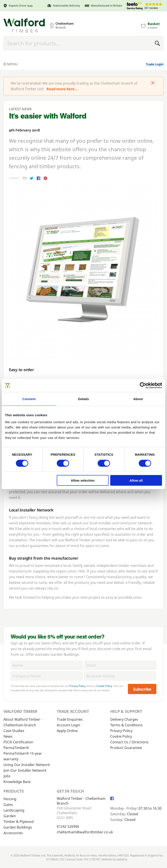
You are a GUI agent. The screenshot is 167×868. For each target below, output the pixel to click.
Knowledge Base (17, 782)
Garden (10, 816)
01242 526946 (68, 826)
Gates (8, 805)
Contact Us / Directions (129, 742)
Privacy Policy (78, 686)
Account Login (68, 725)
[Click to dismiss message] (153, 83)
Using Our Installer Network (27, 765)
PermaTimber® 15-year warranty (23, 756)
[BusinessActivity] (120, 676)
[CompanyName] (47, 676)
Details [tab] (83, 399)
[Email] (120, 665)
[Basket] (150, 25)
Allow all (136, 480)
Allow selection (83, 480)
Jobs (7, 776)
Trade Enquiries (70, 719)
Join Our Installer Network (25, 770)
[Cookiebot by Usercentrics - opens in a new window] (143, 385)
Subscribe (142, 689)
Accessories (13, 833)
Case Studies (14, 731)
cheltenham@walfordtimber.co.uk (85, 832)
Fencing (10, 799)
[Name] (47, 665)
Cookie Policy (104, 686)
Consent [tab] (29, 399)
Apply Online (67, 731)
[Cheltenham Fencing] (24, 25)
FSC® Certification (18, 742)
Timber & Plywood (19, 822)
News (8, 736)
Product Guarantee (126, 748)
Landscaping (14, 810)
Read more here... (62, 89)
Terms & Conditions (126, 725)
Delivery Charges (124, 719)
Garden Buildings (18, 827)
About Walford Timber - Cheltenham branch (23, 722)
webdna (122, 859)
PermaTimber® (16, 748)
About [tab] (138, 399)
